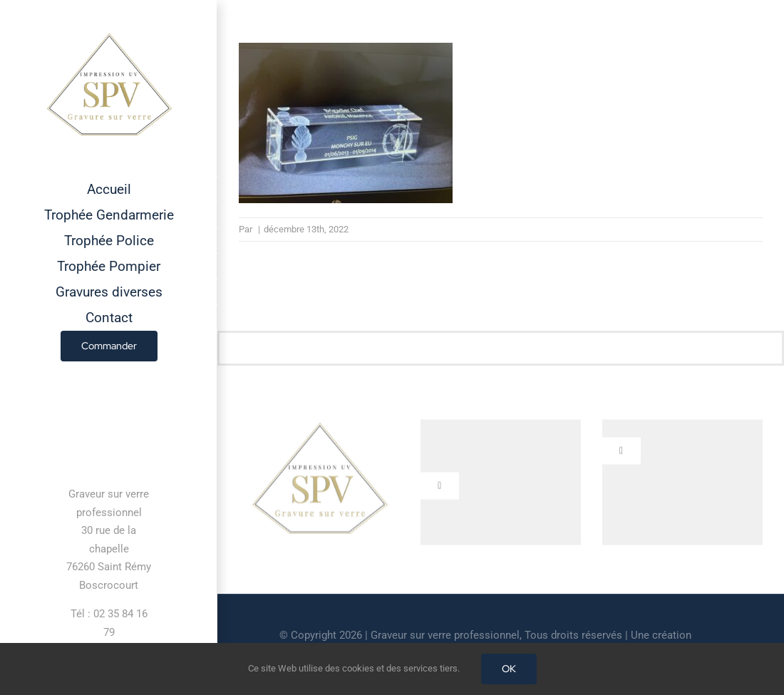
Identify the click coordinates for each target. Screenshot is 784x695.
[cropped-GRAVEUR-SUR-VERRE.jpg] (319, 427)
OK (509, 669)
